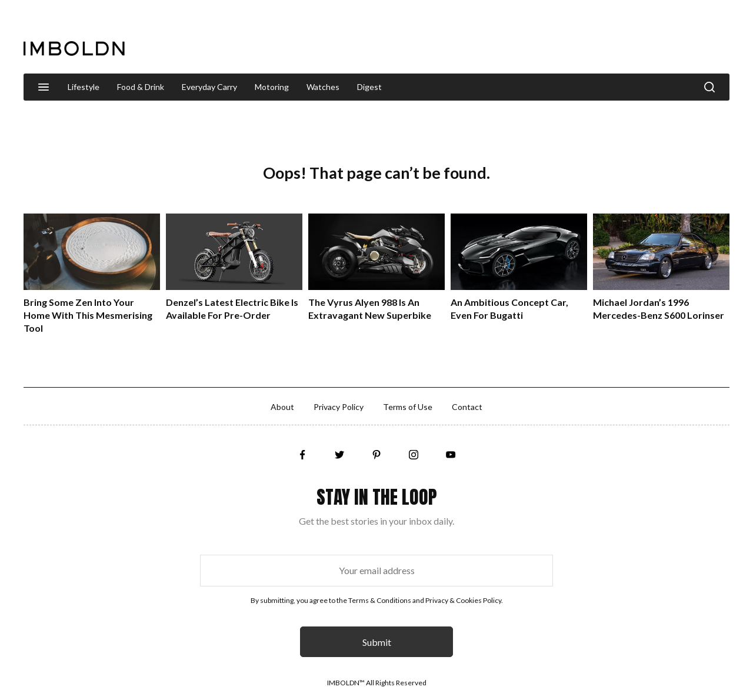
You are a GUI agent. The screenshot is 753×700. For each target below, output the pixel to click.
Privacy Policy (339, 407)
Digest (369, 87)
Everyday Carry (209, 87)
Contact (467, 407)
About (282, 407)
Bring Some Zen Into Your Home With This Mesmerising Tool (88, 315)
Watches (323, 87)
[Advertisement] (515, 38)
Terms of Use (408, 407)
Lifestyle (84, 87)
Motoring (272, 87)
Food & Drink (141, 87)
